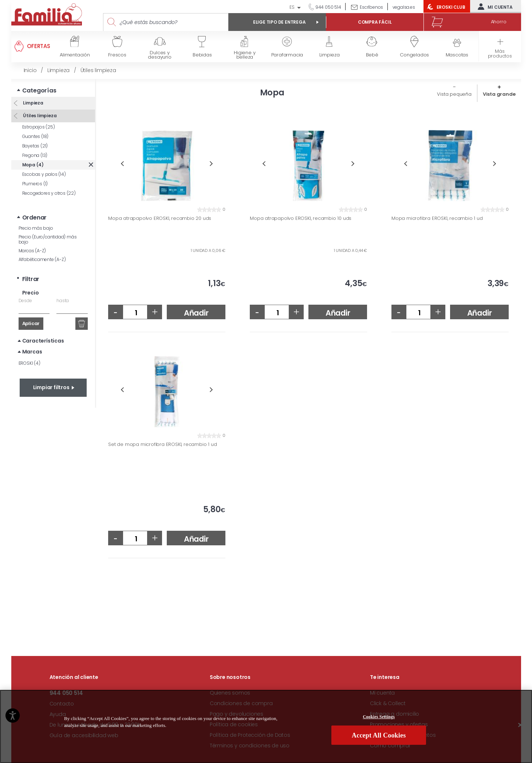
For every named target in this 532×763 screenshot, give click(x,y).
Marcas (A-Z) (32, 251)
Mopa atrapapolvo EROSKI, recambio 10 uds (301, 218)
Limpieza (33, 103)
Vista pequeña (454, 94)
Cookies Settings (379, 717)
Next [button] (211, 164)
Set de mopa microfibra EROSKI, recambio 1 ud (162, 444)
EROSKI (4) (29, 363)
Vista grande (499, 94)
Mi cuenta (493, 7)
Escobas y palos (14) (44, 174)
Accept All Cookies (379, 736)
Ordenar (35, 218)
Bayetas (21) (35, 146)
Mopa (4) (33, 165)
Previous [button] (122, 164)
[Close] (520, 726)
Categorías (39, 90)
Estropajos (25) (39, 127)
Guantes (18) (36, 136)
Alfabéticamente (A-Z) (42, 259)
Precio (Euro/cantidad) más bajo (48, 239)
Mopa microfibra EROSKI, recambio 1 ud (437, 218)
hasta (63, 301)
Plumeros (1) (35, 184)
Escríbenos (371, 7)
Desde (25, 301)
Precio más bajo (36, 228)
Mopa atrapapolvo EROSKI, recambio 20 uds (160, 218)
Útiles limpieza (40, 116)
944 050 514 (328, 7)
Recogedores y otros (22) (49, 193)
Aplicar (31, 323)
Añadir (196, 313)
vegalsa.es (404, 7)
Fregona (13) (35, 155)
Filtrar (31, 279)
